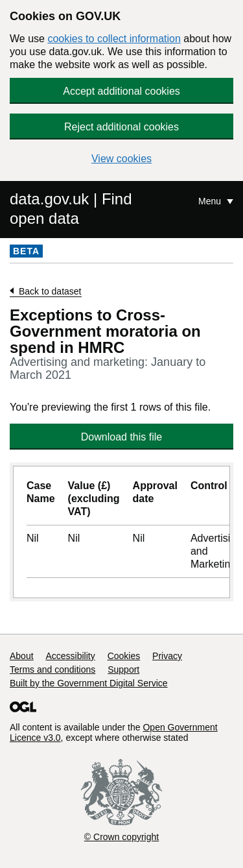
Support (123, 669)
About (22, 656)
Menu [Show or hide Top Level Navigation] (211, 201)
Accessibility (70, 656)
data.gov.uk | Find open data (71, 209)
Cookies (124, 656)
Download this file (121, 437)
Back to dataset (50, 291)
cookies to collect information (114, 39)
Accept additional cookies (121, 91)
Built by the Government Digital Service (89, 683)
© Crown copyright (121, 837)
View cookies (121, 159)
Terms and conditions (52, 669)
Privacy (167, 656)
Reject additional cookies (121, 127)
